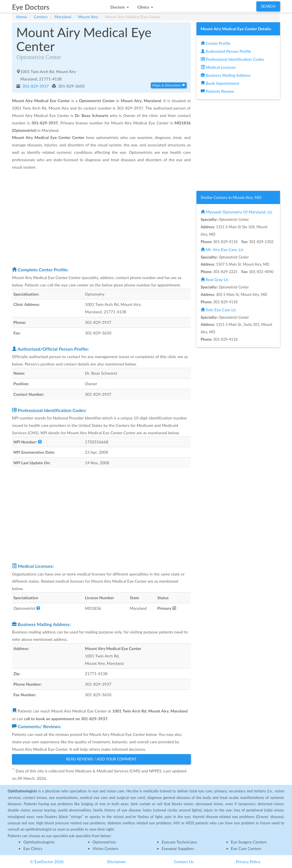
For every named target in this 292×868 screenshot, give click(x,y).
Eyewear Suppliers (178, 848)
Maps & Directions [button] (169, 85)
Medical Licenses (218, 67)
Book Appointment (220, 83)
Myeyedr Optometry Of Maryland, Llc (237, 212)
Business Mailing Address (226, 75)
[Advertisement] (101, 218)
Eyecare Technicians (179, 842)
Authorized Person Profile (226, 51)
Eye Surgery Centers (249, 842)
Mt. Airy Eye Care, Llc (222, 250)
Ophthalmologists (39, 842)
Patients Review (217, 91)
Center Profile (216, 43)
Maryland (63, 17)
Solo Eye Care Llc (219, 310)
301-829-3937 (35, 86)
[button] (119, 6)
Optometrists (104, 842)
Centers (41, 17)
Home (22, 17)
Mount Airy (88, 17)
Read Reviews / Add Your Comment (102, 759)
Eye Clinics (33, 848)
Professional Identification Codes (232, 59)
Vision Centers (106, 848)
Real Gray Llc (215, 279)
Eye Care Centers (246, 848)
